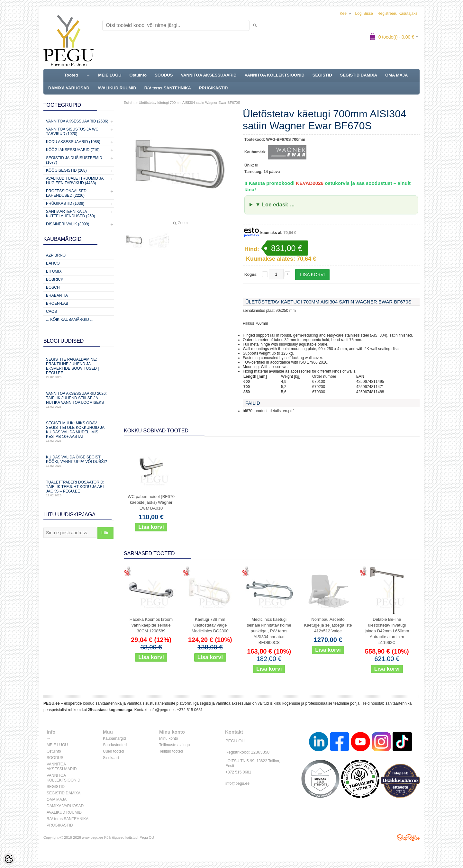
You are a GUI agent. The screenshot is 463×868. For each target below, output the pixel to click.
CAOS (51, 312)
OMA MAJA (396, 75)
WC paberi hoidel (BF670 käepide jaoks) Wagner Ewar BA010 (151, 502)
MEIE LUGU (110, 75)
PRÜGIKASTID (213, 88)
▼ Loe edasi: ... (275, 205)
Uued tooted (113, 751)
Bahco (53, 263)
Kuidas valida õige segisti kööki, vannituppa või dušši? (79, 461)
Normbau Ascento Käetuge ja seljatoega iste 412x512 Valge (328, 625)
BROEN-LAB (57, 303)
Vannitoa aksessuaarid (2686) (77, 121)
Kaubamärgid (114, 738)
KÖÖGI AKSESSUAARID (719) (73, 150)
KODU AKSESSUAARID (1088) (73, 142)
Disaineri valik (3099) (68, 224)
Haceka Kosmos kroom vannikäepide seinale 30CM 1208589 (151, 625)
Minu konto (169, 738)
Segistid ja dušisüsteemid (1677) (74, 160)
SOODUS (164, 75)
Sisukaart (111, 758)
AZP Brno (56, 255)
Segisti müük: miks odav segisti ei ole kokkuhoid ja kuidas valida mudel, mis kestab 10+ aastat (79, 432)
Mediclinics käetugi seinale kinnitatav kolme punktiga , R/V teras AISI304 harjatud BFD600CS (269, 631)
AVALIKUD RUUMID (117, 88)
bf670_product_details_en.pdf (268, 411)
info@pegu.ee (162, 710)
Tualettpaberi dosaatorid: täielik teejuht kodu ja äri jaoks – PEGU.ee (79, 488)
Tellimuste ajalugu (174, 745)
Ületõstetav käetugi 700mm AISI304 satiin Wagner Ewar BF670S (189, 103)
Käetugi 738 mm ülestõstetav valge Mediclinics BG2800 (210, 625)
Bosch (53, 287)
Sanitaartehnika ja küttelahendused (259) (71, 214)
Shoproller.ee (408, 837)
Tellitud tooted (171, 751)
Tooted (71, 75)
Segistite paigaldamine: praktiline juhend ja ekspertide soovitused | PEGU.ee (79, 368)
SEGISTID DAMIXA (359, 75)
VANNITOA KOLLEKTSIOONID (275, 75)
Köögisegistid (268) (66, 170)
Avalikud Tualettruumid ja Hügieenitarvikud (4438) (75, 181)
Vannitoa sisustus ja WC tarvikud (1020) (72, 131)
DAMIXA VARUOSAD (69, 88)
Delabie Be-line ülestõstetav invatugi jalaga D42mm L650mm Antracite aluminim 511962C (387, 631)
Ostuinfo (138, 75)
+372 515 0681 (190, 710)
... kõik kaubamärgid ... (70, 320)
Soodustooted (115, 745)
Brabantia (57, 295)
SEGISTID (322, 75)
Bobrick (55, 279)
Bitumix (54, 271)
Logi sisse (364, 14)
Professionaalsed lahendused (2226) (66, 193)
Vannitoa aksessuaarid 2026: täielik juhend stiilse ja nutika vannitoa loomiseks (79, 400)
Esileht (129, 103)
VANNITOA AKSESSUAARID (209, 75)
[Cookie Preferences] (9, 859)
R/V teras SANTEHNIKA (168, 88)
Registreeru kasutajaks (397, 14)
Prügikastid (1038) (65, 203)
